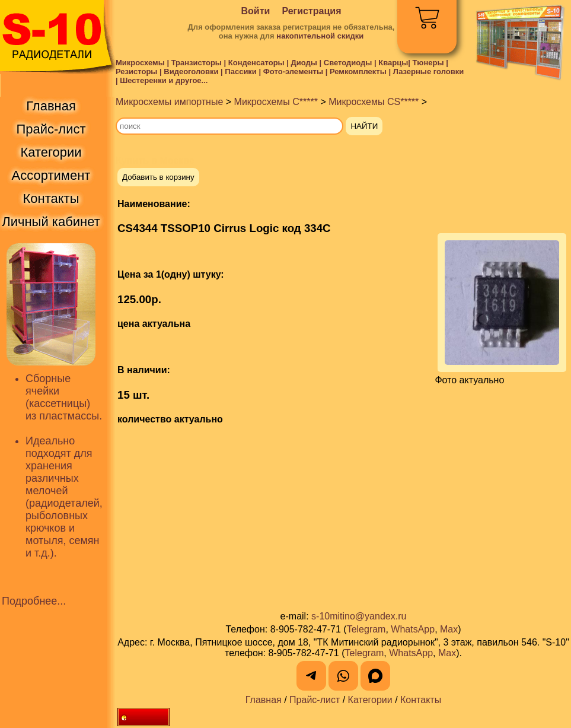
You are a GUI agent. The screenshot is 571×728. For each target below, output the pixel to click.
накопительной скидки (320, 36)
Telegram (366, 629)
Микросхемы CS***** (374, 102)
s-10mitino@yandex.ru (359, 616)
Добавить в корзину (158, 177)
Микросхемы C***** (276, 102)
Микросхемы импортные (169, 102)
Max (449, 629)
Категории (370, 700)
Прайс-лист (315, 700)
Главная (264, 700)
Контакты (421, 700)
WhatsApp (413, 629)
